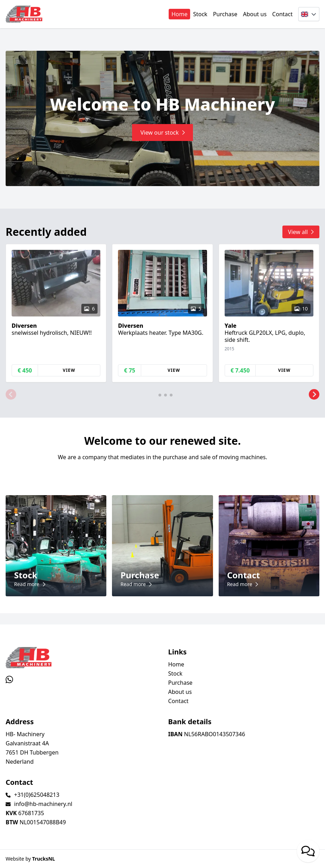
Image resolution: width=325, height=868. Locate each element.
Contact (282, 14)
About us (255, 14)
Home (180, 14)
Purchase (225, 14)
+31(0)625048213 (37, 795)
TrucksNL (43, 859)
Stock (200, 14)
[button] (11, 394)
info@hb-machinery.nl (43, 804)
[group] (56, 313)
